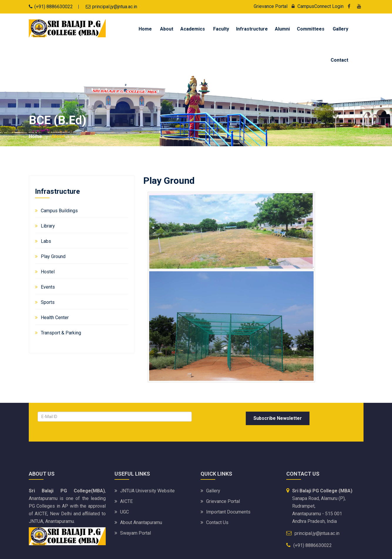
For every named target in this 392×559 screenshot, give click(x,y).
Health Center (55, 318)
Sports (48, 302)
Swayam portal (136, 533)
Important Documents (228, 512)
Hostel (48, 272)
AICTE (126, 501)
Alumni (282, 29)
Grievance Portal (271, 6)
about (58, 136)
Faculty (221, 29)
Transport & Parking (61, 333)
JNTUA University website (147, 491)
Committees (311, 29)
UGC (125, 512)
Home (145, 29)
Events (48, 287)
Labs (46, 241)
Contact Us (217, 522)
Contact (339, 60)
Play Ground (53, 256)
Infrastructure (252, 29)
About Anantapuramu (141, 522)
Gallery (340, 29)
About (167, 29)
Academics (193, 29)
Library (48, 226)
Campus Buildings (59, 211)
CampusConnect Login (316, 6)
